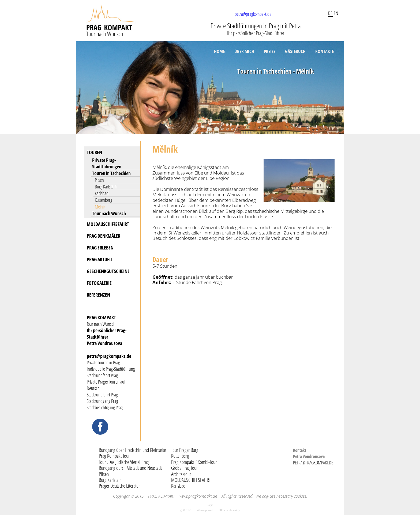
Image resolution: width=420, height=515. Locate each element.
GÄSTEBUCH (295, 51)
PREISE (270, 51)
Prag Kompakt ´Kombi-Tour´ (195, 462)
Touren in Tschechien (111, 173)
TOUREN (94, 152)
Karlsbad (102, 193)
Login (210, 505)
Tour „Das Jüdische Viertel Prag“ (125, 462)
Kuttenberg (104, 200)
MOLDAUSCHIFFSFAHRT (108, 224)
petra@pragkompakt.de (253, 14)
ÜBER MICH (244, 51)
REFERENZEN (98, 295)
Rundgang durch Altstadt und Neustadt (130, 468)
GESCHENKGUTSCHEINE (108, 271)
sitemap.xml (205, 510)
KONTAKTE (325, 51)
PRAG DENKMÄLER (104, 236)
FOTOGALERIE (99, 283)
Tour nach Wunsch (109, 213)
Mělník (100, 207)
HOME (219, 51)
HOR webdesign (230, 510)
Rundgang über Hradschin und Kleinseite (132, 450)
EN (336, 13)
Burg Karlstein (106, 187)
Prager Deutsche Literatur (119, 486)
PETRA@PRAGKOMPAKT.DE (313, 463)
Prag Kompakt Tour (114, 456)
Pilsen (99, 180)
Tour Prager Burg (185, 450)
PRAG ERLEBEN (100, 248)
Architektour (181, 474)
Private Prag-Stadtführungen (107, 163)
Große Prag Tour (184, 468)
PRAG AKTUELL (100, 259)
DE (330, 13)
